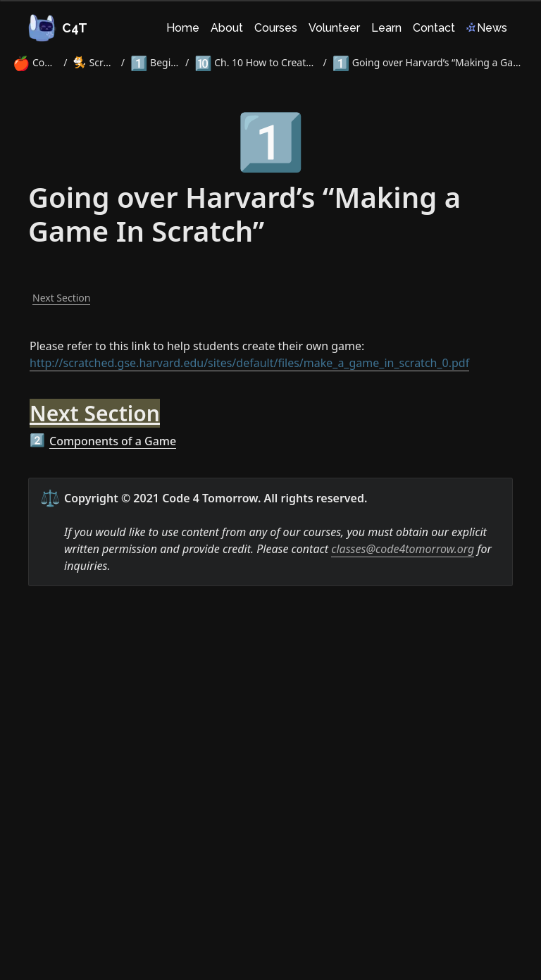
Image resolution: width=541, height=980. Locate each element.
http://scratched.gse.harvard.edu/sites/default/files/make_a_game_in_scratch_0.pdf (249, 363)
